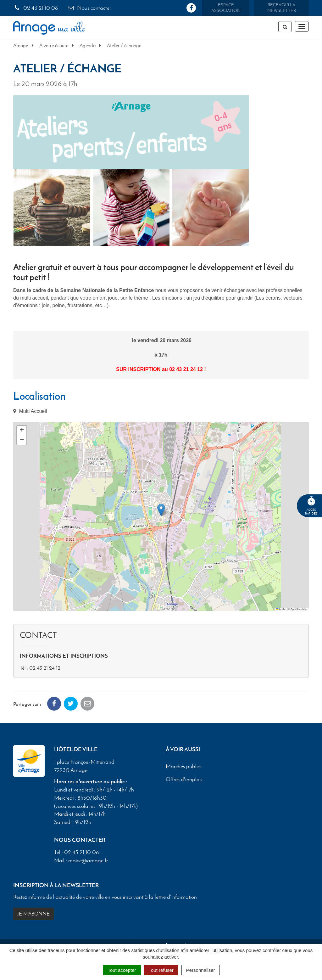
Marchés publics (184, 768)
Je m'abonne (33, 916)
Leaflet (281, 609)
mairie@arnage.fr (88, 862)
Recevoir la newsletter (282, 8)
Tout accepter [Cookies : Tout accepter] (122, 970)
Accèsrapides (311, 506)
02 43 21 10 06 (36, 8)
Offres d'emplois (184, 781)
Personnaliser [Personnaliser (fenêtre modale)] (201, 970)
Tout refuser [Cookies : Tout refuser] (161, 970)
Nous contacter (89, 8)
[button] (161, 510)
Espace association (226, 8)
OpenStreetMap (299, 609)
